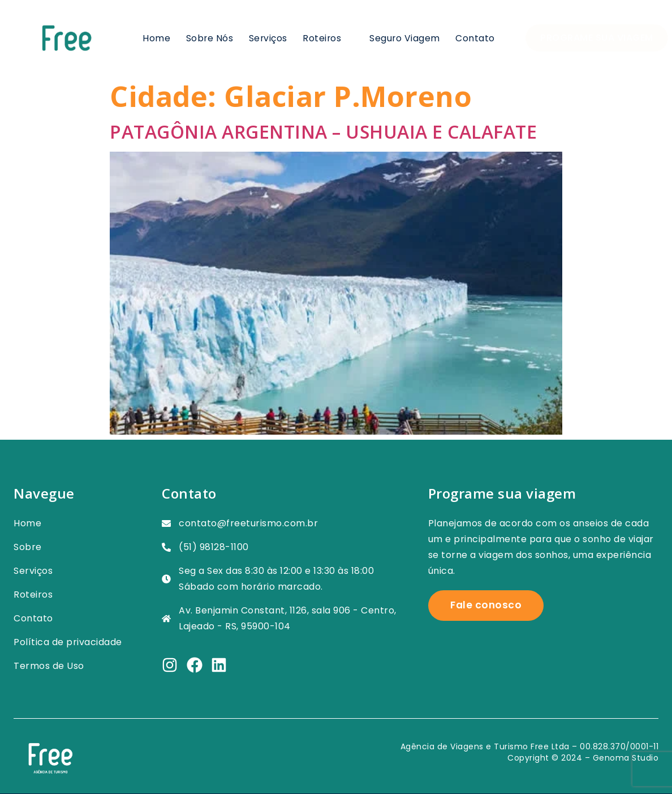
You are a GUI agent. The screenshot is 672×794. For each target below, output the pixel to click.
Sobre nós (209, 38)
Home (156, 38)
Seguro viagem (405, 38)
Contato (475, 38)
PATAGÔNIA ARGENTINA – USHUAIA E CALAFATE (323, 132)
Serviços (267, 38)
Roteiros (328, 38)
